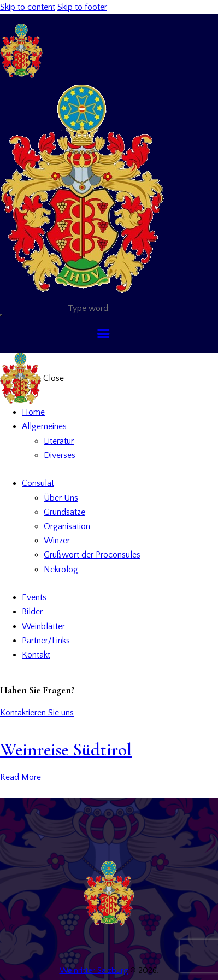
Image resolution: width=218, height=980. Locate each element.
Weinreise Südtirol (66, 750)
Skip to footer (82, 7)
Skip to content (28, 7)
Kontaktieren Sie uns (37, 713)
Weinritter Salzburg (94, 970)
